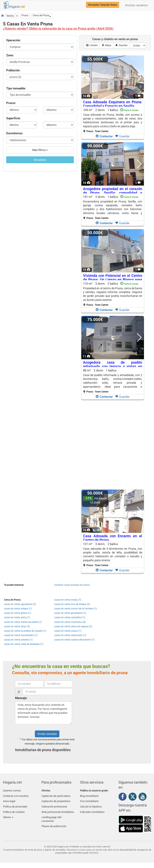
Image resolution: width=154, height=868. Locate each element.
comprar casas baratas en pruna (72, 585)
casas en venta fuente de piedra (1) (23, 622)
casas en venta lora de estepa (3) (72, 604)
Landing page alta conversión (52, 816)
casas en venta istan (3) (17, 626)
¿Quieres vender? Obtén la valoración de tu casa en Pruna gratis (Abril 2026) (58, 29)
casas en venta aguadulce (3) (20, 604)
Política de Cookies (14, 810)
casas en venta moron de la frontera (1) (75, 609)
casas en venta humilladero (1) (21, 635)
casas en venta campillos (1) (70, 617)
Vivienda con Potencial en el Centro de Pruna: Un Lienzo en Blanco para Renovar (113, 280)
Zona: (10, 55)
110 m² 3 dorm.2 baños (113, 294)
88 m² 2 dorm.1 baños (113, 381)
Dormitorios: (15, 133)
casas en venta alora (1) (17, 617)
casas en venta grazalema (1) (70, 613)
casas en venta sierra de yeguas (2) (73, 626)
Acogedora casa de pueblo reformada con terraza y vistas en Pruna (113, 366)
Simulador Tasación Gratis (103, 5)
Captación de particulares (56, 795)
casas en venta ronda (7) (68, 600)
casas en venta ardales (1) (18, 640)
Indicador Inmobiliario (92, 810)
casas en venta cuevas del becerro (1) (74, 640)
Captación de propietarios (56, 800)
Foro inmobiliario (89, 800)
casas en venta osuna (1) (68, 631)
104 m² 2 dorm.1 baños (113, 120)
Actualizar (40, 160)
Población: (13, 70)
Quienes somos (12, 791)
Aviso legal (9, 800)
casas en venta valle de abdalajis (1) (24, 644)
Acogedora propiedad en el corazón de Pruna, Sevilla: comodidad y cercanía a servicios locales (113, 193)
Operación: (13, 40)
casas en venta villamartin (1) (70, 635)
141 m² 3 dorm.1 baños (113, 207)
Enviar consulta (47, 734)
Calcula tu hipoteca (91, 805)
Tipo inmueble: (16, 88)
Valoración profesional (54, 805)
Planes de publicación (54, 823)
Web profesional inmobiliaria (58, 810)
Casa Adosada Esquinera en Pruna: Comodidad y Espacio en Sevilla (113, 104)
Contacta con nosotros (16, 795)
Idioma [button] (8, 814)
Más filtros (40, 150)
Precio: (11, 103)
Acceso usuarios (136, 5)
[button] (42, 16)
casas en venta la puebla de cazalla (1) (25, 631)
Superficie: (13, 118)
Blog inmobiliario (89, 795)
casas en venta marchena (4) (70, 622)
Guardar (122, 136)
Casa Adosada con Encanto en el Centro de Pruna (113, 538)
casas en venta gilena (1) (18, 613)
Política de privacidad (15, 805)
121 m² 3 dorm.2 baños (113, 554)
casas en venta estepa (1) (18, 609)
